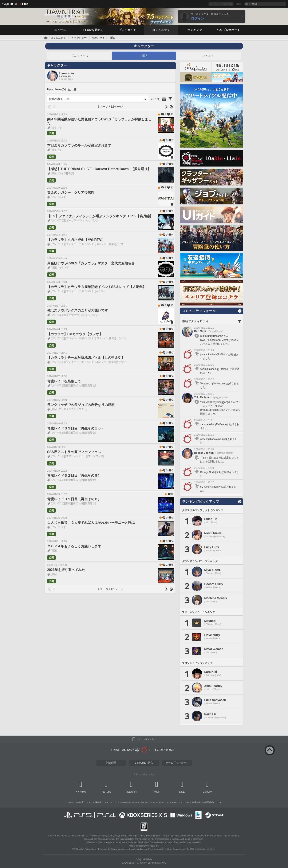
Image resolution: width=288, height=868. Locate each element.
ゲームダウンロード (177, 763)
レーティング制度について (79, 802)
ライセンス (163, 802)
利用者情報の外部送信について (207, 802)
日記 (144, 56)
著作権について (103, 802)
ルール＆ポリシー (180, 802)
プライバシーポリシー (124, 802)
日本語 (253, 4)
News (83, 792)
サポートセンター (146, 802)
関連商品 (111, 763)
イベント (209, 56)
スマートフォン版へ (146, 739)
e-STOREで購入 (144, 763)
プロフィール (79, 56)
